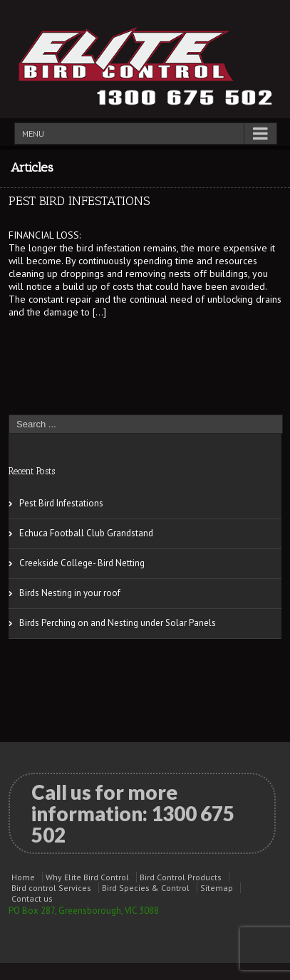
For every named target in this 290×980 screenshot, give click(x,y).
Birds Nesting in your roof (70, 593)
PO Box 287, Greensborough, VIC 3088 (84, 911)
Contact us (32, 898)
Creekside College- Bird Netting (82, 563)
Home (23, 877)
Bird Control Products (181, 877)
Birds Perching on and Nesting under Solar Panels (118, 623)
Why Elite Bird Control (87, 877)
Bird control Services (51, 888)
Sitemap (217, 888)
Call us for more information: (133, 813)
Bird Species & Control (146, 888)
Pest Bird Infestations (79, 201)
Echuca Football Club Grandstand (86, 533)
